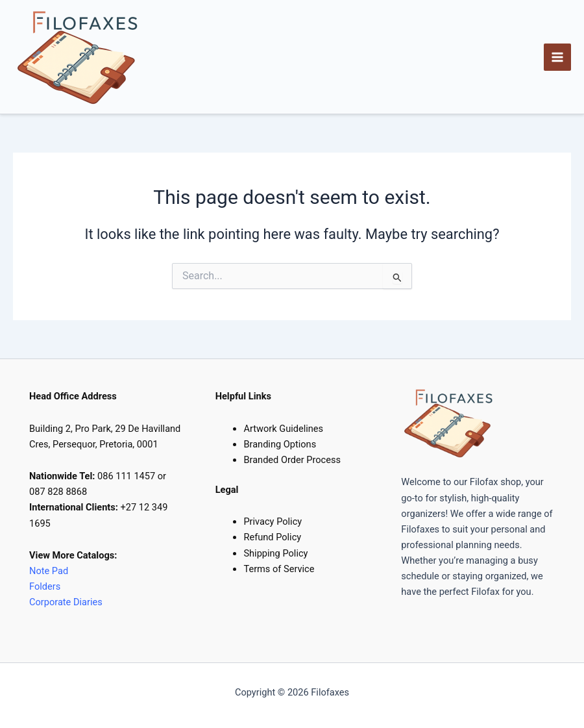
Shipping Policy (275, 553)
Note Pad (49, 571)
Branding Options (280, 444)
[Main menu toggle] (557, 57)
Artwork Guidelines (283, 429)
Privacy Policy (273, 521)
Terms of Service (279, 569)
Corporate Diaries (66, 602)
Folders (46, 586)
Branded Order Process (292, 460)
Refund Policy (272, 537)
